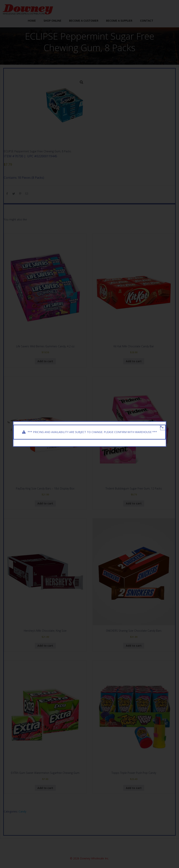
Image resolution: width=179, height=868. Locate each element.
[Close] (161, 427)
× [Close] (163, 428)
